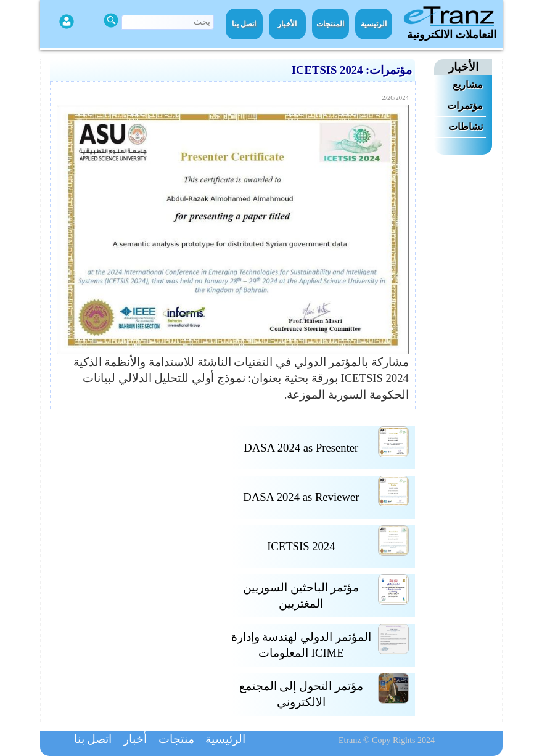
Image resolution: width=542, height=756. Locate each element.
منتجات (176, 739)
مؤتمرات (465, 106)
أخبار (135, 739)
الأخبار (287, 24)
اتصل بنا (244, 24)
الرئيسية (374, 24)
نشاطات (466, 127)
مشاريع (468, 85)
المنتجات (330, 24)
